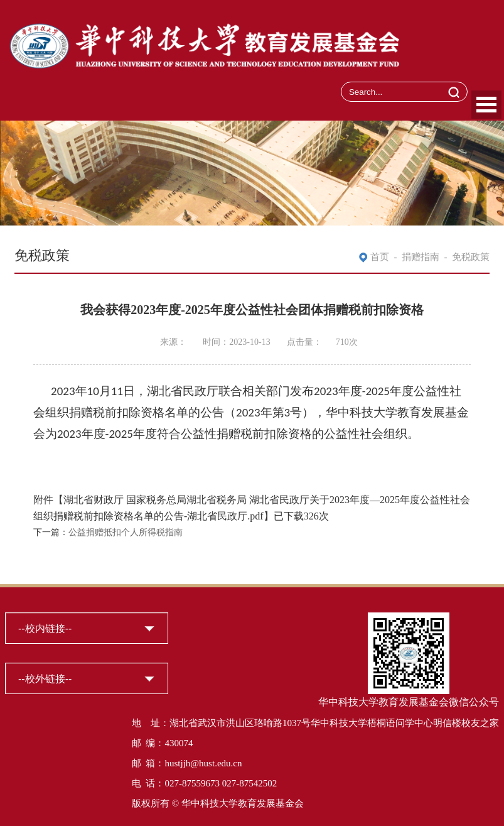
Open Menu (486, 105)
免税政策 (471, 257)
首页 (380, 257)
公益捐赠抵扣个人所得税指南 (126, 532)
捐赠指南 (421, 257)
